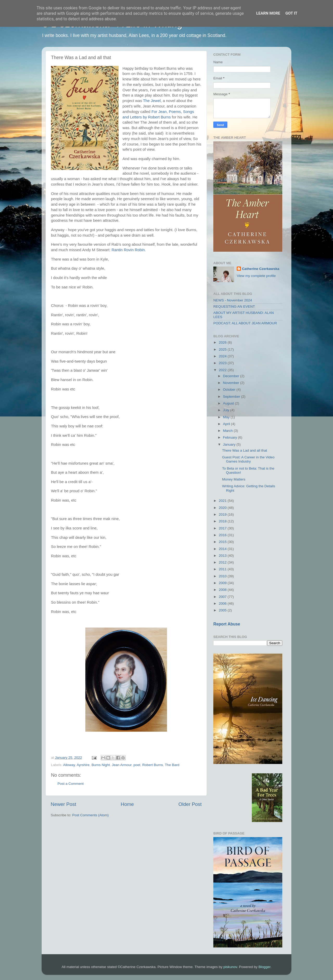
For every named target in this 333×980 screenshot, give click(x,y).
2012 (223, 562)
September (232, 397)
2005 (223, 610)
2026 (223, 342)
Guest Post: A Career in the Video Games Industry (248, 459)
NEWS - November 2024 (233, 300)
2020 (223, 508)
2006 (223, 603)
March (228, 431)
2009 (223, 583)
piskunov (230, 967)
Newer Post (63, 804)
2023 (223, 363)
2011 (223, 569)
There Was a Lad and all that (245, 450)
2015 (223, 542)
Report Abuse (227, 624)
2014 (223, 549)
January (230, 444)
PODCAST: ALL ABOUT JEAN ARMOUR (245, 323)
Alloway (69, 765)
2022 (223, 370)
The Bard (172, 765)
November (232, 383)
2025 (223, 349)
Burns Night (101, 765)
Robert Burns (153, 765)
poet (137, 765)
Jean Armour (122, 765)
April (227, 424)
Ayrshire (83, 765)
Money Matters (234, 479)
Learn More (268, 13)
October (230, 390)
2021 (223, 501)
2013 (223, 556)
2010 (223, 576)
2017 (223, 528)
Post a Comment (71, 784)
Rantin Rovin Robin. (129, 250)
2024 (223, 356)
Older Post (190, 804)
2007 (223, 597)
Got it (291, 13)
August (229, 403)
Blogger (265, 967)
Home (127, 804)
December (232, 376)
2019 (223, 514)
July (227, 410)
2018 (223, 521)
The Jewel (152, 101)
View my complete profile (256, 276)
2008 (223, 590)
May (227, 417)
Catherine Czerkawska (261, 269)
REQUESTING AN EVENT (234, 306)
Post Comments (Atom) (91, 815)
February (230, 437)
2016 (223, 535)
